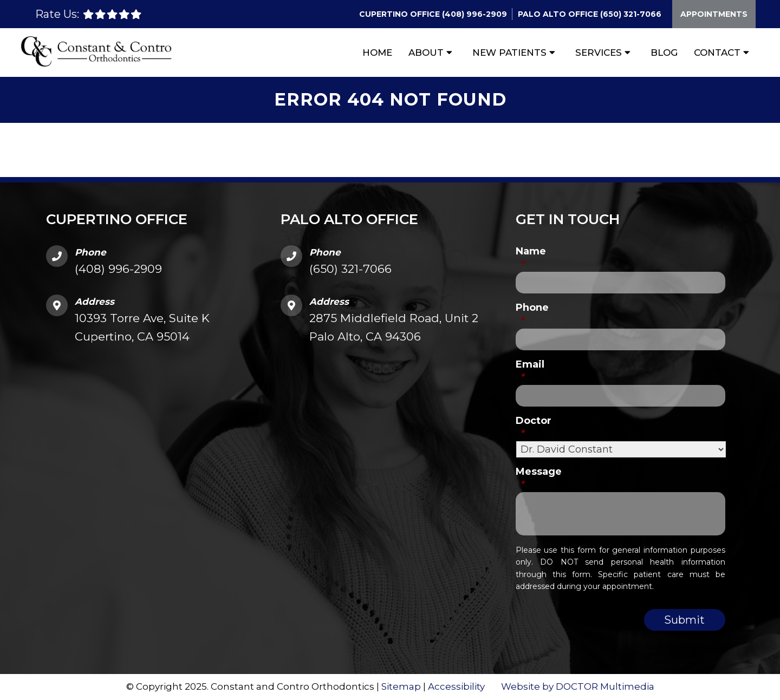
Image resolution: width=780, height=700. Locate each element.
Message (539, 478)
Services (599, 53)
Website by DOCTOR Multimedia (578, 686)
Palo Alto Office (559, 14)
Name (531, 257)
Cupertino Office (401, 14)
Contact (717, 53)
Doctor (534, 427)
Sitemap (401, 686)
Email (530, 371)
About (426, 53)
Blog (664, 53)
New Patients (509, 53)
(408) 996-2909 (474, 14)
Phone (532, 314)
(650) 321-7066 (631, 14)
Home (377, 53)
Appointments (714, 14)
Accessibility (456, 686)
